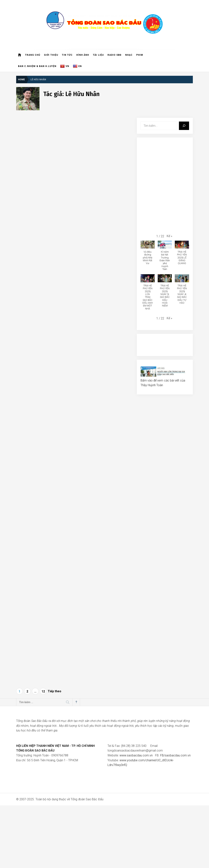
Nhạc (129, 55)
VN (65, 66)
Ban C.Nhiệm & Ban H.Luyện (37, 66)
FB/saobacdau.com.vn (175, 755)
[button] (169, 236)
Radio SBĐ (114, 55)
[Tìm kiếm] (184, 126)
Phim (140, 55)
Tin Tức (67, 55)
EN (77, 66)
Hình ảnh (83, 55)
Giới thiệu (51, 55)
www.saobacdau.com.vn (136, 755)
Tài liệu (98, 55)
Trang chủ (33, 55)
